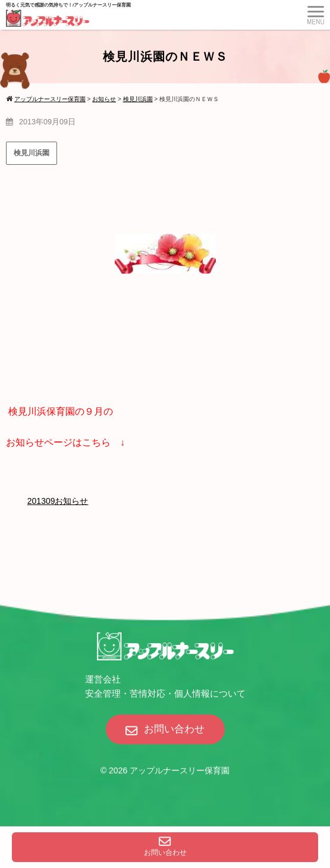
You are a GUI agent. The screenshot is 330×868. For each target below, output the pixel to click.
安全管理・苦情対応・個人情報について (165, 693)
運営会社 (103, 679)
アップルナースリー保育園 (180, 770)
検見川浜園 (32, 153)
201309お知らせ (58, 501)
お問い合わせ (165, 847)
